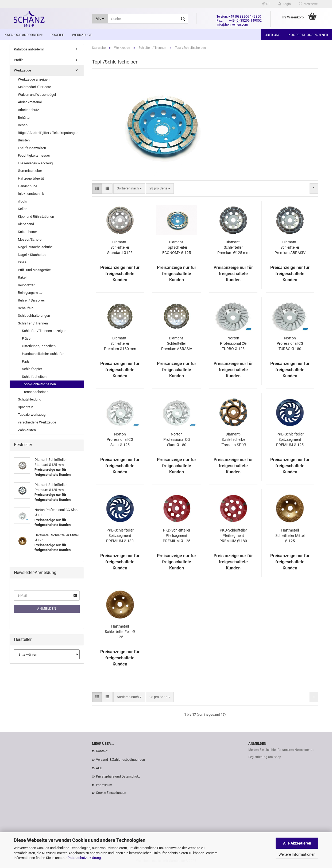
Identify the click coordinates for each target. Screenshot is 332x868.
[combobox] (129, 189)
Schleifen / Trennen (33, 323)
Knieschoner (27, 232)
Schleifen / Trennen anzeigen (44, 331)
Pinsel (23, 262)
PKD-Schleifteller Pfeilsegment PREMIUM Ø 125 (177, 536)
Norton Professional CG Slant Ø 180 (177, 439)
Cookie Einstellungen (111, 793)
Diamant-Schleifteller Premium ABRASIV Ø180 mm (177, 344)
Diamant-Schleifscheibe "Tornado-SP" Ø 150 (233, 440)
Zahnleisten (27, 430)
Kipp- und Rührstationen (36, 217)
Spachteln (26, 407)
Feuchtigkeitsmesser (34, 155)
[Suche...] (100, 19)
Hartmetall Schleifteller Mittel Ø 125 (290, 536)
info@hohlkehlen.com (232, 25)
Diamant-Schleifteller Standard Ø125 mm (120, 248)
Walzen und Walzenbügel (37, 95)
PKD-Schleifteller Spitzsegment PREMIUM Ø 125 (290, 439)
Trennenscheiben (35, 392)
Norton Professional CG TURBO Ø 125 (233, 343)
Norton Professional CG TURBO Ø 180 (290, 343)
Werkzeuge (82, 35)
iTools (22, 201)
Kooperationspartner (308, 35)
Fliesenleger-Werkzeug (35, 163)
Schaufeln (26, 308)
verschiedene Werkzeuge (37, 422)
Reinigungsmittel (31, 293)
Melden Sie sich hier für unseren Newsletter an (281, 750)
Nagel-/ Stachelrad (32, 255)
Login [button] (285, 4)
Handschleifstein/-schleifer (43, 354)
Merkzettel (309, 4)
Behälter (24, 118)
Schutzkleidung (30, 399)
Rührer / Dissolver (31, 300)
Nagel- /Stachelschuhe (35, 247)
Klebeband (26, 224)
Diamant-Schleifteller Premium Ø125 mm (233, 247)
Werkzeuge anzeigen (34, 79)
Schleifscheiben (34, 377)
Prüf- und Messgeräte (34, 270)
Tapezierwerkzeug (32, 415)
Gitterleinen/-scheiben (39, 346)
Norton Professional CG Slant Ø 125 (120, 439)
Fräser (27, 338)
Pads (26, 361)
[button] (266, 4)
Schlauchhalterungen (34, 316)
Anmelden (47, 609)
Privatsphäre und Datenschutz (118, 776)
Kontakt (102, 751)
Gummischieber (30, 171)
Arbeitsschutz (28, 110)
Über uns (273, 35)
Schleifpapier (32, 369)
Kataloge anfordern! (24, 35)
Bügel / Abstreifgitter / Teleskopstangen (48, 133)
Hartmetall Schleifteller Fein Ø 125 (120, 632)
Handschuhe (28, 186)
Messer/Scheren (31, 239)
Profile (57, 35)
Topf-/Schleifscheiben (39, 384)
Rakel (22, 277)
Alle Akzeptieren (297, 843)
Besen (23, 125)
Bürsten (24, 140)
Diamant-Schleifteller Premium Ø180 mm (120, 343)
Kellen (23, 209)
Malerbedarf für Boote (34, 87)
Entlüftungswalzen (32, 148)
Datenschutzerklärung (84, 858)
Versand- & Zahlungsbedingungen (120, 760)
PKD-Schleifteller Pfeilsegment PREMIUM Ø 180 (233, 536)
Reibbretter (26, 285)
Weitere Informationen (297, 854)
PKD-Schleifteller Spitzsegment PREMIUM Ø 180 (120, 536)
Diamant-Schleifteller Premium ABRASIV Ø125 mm (290, 248)
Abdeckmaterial (30, 102)
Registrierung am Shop (265, 757)
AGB (99, 768)
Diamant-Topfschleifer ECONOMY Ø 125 (177, 247)
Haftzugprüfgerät (31, 178)
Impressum (104, 785)
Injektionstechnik (31, 194)
